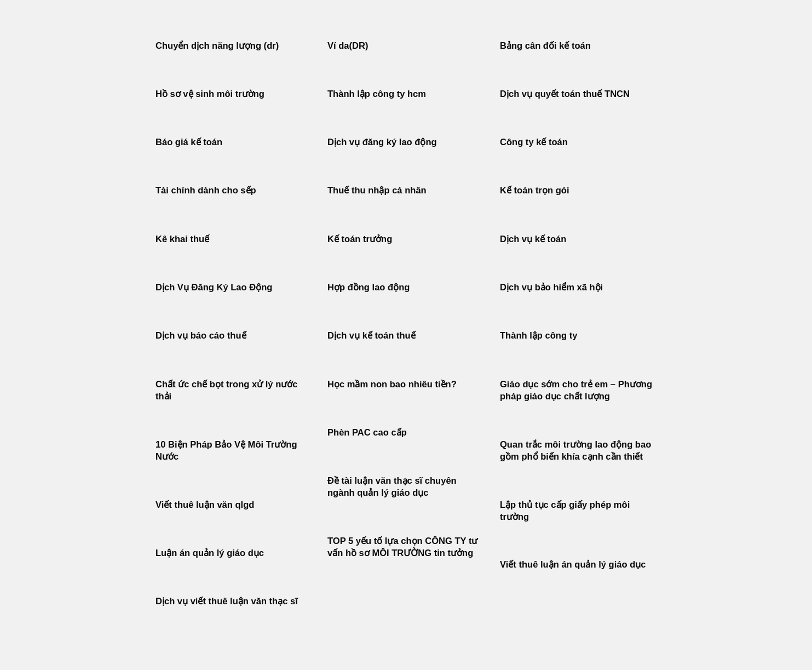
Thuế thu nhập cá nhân (377, 190)
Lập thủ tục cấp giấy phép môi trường (565, 511)
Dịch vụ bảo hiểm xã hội (551, 287)
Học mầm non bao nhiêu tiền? (392, 384)
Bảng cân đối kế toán (545, 46)
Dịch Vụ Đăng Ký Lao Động (214, 287)
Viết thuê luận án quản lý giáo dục (573, 565)
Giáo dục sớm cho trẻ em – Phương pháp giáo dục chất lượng (576, 390)
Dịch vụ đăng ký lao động (382, 142)
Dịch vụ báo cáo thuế (201, 336)
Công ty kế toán (534, 142)
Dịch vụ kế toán (533, 239)
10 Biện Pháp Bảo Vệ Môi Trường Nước (226, 451)
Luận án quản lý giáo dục (210, 553)
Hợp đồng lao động (368, 287)
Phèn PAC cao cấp (367, 433)
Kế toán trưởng (360, 239)
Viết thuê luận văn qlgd (205, 505)
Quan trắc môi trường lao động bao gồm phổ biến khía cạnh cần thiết (575, 451)
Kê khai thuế (182, 239)
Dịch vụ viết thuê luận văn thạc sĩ (227, 601)
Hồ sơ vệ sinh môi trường (210, 94)
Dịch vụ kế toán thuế (372, 336)
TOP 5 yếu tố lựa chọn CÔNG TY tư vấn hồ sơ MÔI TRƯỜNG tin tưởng (402, 547)
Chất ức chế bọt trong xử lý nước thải (226, 390)
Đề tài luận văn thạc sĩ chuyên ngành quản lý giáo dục (392, 487)
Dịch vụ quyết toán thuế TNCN (565, 94)
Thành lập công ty (539, 336)
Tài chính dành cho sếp (206, 190)
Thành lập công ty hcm (377, 94)
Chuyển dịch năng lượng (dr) (217, 46)
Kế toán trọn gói (535, 190)
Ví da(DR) (348, 46)
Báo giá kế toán (189, 142)
